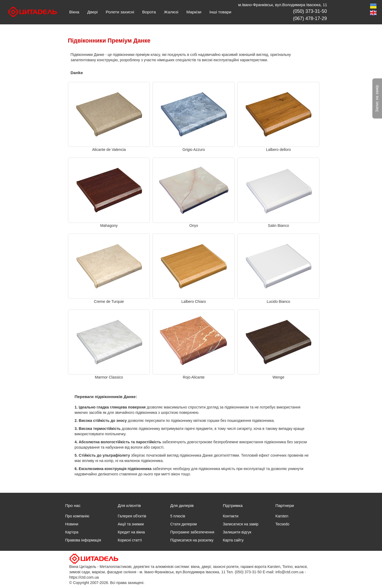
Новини (72, 524)
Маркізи (194, 12)
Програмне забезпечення (192, 532)
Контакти (230, 516)
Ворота (149, 12)
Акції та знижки (131, 524)
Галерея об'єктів (132, 516)
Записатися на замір (241, 524)
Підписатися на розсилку (192, 540)
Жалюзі (171, 12)
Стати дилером (184, 524)
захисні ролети (226, 567)
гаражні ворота (253, 567)
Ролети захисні (120, 12)
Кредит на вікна (131, 532)
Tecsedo (282, 524)
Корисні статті (130, 540)
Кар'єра (72, 532)
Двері (92, 12)
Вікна (74, 12)
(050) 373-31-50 (310, 11)
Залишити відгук (237, 532)
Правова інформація (83, 540)
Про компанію (77, 516)
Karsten (282, 516)
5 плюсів (178, 516)
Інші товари (220, 12)
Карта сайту (233, 540)
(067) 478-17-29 (310, 18)
